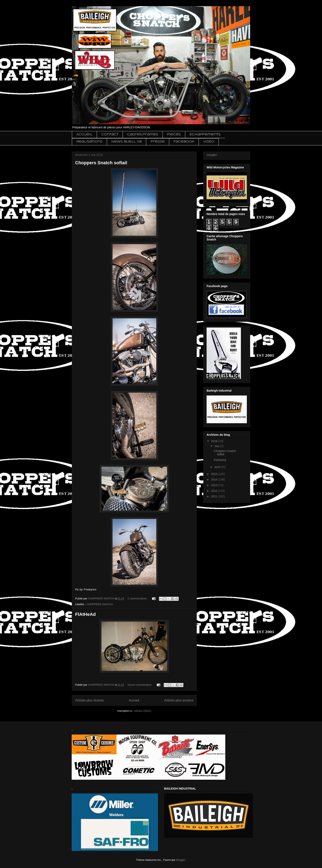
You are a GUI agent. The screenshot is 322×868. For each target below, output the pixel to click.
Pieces (174, 135)
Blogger (181, 860)
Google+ (212, 155)
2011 (215, 496)
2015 (215, 474)
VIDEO (209, 142)
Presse (158, 142)
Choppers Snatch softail (101, 163)
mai (217, 446)
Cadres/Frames (143, 135)
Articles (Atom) (142, 711)
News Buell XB (126, 142)
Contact (110, 135)
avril (217, 467)
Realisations (89, 142)
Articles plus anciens (179, 700)
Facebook (184, 142)
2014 (215, 479)
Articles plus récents (90, 700)
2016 (215, 441)
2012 (215, 491)
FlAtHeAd (85, 614)
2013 (215, 485)
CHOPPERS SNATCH (100, 604)
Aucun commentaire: (140, 685)
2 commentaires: (138, 598)
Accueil (84, 135)
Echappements (205, 135)
